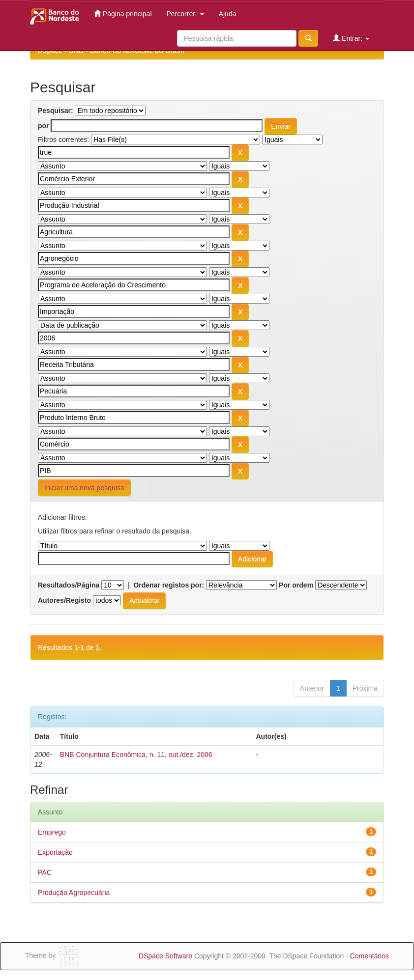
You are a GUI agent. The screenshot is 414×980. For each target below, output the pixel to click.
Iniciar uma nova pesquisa (84, 488)
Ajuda (228, 14)
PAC (45, 872)
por (44, 126)
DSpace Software (165, 956)
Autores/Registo (64, 600)
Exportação (55, 852)
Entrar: (351, 38)
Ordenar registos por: (169, 585)
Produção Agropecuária (74, 893)
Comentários (370, 956)
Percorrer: (185, 14)
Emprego (52, 832)
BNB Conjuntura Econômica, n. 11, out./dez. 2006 (136, 755)
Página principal (123, 14)
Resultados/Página (69, 585)
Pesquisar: (56, 111)
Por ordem (296, 585)
